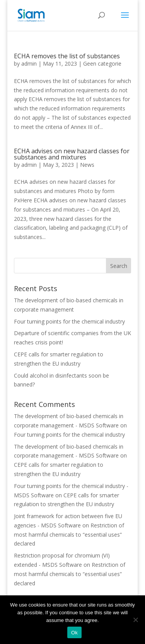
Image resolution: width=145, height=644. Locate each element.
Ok (74, 633)
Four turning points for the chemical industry (69, 321)
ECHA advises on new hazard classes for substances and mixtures (72, 154)
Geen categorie (102, 64)
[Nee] (135, 620)
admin (29, 64)
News (87, 165)
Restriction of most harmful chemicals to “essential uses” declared (69, 535)
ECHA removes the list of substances (67, 56)
